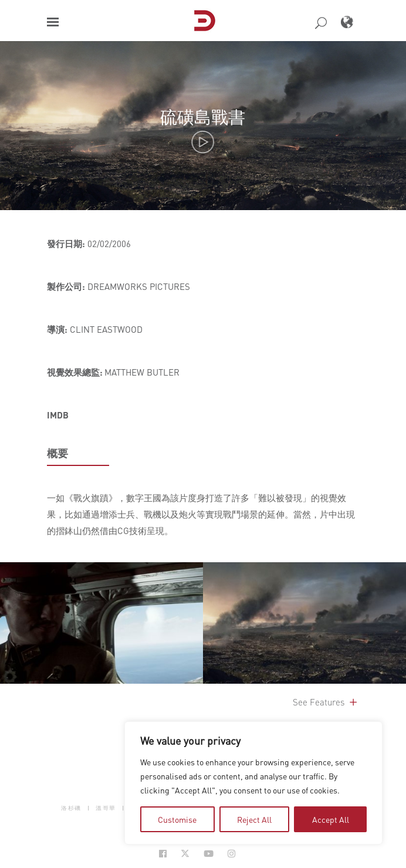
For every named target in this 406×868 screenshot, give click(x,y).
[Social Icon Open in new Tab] (163, 854)
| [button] (89, 808)
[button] (53, 22)
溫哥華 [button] (106, 808)
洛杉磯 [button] (71, 808)
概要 (57, 453)
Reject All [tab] (254, 819)
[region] (253, 783)
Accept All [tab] (331, 819)
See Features (326, 702)
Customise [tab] (177, 819)
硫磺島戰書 (203, 116)
